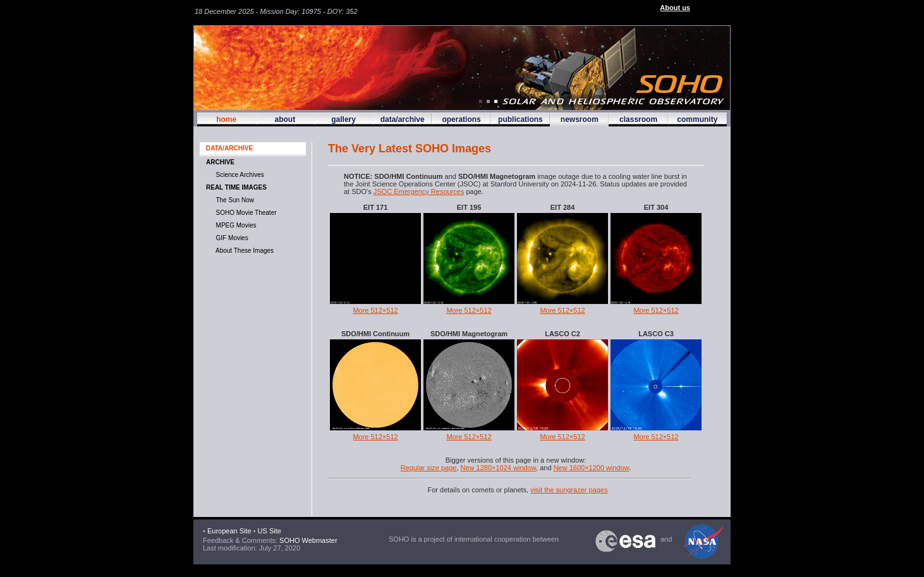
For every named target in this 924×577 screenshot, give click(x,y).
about (285, 119)
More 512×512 (375, 310)
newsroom (580, 119)
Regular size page (429, 468)
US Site (270, 531)
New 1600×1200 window (592, 468)
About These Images (243, 251)
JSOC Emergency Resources (419, 191)
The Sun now (233, 200)
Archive (220, 162)
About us (675, 8)
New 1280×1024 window (499, 468)
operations (461, 119)
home (226, 119)
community (697, 119)
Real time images (236, 187)
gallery (343, 119)
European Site (229, 531)
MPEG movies (234, 225)
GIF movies (230, 238)
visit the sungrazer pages (569, 490)
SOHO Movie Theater (245, 213)
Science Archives (238, 175)
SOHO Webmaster (307, 540)
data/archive (403, 119)
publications (520, 119)
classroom (638, 119)
